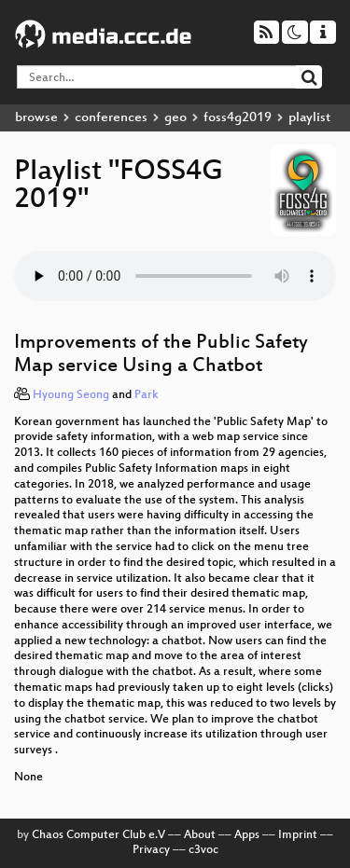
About (200, 835)
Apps (247, 835)
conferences (111, 118)
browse (36, 118)
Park (147, 395)
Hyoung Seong (71, 395)
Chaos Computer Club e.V (98, 835)
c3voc (203, 850)
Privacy (151, 850)
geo (175, 118)
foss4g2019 (238, 118)
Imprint (298, 835)
